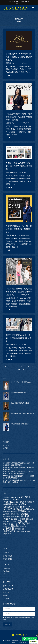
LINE (5, 574)
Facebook (6, 571)
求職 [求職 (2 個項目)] (29, 511)
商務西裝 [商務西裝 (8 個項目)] (7, 504)
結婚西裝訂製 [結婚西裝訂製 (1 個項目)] (7, 517)
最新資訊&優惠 (8, 589)
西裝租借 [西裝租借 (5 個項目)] (7, 524)
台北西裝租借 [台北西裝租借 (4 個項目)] (14, 500)
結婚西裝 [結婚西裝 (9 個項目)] (24, 514)
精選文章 (6, 592)
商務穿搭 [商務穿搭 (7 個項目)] (31, 502)
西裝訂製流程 (8, 556)
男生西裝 (8, 235)
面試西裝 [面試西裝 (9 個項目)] (7, 533)
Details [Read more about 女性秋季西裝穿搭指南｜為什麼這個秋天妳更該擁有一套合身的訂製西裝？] (8, 138)
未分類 (5, 448)
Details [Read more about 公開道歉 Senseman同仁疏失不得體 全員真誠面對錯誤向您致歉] (8, 75)
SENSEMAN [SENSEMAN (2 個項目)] (7, 497)
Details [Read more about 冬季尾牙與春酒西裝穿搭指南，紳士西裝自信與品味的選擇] (8, 187)
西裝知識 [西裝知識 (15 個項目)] (22, 521)
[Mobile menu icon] (33, 8)
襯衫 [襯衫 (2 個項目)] (12, 517)
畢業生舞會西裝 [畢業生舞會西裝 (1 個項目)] (15, 514)
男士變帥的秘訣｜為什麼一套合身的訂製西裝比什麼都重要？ (19, 229)
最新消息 (8, 63)
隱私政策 (6, 553)
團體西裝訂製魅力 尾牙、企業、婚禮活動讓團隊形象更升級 (19, 338)
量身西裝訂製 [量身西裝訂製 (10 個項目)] (9, 531)
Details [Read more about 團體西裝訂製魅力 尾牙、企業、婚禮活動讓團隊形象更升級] (8, 359)
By (15, 63)
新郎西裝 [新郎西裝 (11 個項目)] (22, 511)
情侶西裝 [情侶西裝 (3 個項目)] (14, 511)
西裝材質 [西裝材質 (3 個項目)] (6, 522)
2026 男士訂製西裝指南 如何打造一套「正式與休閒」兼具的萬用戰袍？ (19, 481)
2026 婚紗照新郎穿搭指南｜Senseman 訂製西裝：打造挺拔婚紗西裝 (19, 477)
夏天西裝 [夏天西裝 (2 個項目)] (15, 504)
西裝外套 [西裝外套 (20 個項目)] (8, 519)
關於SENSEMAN (9, 586)
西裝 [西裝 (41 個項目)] (27, 516)
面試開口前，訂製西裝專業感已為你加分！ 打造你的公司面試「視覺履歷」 (18, 464)
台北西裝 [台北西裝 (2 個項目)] (6, 500)
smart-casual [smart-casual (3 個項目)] (16, 497)
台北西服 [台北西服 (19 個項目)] (26, 497)
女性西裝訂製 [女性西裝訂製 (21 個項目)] (23, 507)
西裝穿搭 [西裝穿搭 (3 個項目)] (14, 524)
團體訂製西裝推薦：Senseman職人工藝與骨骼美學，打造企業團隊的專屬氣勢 (19, 473)
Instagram (7, 568)
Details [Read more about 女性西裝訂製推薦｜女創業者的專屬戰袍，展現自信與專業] (8, 310)
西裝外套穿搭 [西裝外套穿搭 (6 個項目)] (20, 519)
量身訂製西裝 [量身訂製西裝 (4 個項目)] (21, 531)
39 (19, 369)
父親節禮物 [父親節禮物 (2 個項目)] (7, 514)
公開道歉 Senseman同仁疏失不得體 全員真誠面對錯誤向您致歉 (19, 57)
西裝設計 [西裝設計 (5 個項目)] (7, 526)
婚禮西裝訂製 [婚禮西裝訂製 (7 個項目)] (29, 509)
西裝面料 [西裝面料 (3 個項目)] (23, 526)
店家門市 (6, 599)
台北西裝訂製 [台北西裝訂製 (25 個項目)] (11, 502)
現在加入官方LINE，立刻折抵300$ (19, 1)
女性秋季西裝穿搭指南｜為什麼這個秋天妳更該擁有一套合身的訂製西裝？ (19, 117)
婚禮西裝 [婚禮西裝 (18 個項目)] (18, 509)
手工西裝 (6, 446)
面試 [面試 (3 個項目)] (29, 531)
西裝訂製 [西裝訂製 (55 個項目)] (24, 524)
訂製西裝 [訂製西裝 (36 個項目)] (9, 529)
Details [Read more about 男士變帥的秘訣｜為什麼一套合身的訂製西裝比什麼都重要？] (8, 250)
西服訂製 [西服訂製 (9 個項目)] (19, 516)
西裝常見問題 (8, 559)
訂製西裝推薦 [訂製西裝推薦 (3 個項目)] (20, 529)
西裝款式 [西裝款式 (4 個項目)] (14, 522)
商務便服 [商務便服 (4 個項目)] (23, 502)
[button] (33, 642)
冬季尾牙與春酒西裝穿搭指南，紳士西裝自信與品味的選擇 (19, 166)
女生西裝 (8, 123)
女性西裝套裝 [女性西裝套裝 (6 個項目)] (9, 507)
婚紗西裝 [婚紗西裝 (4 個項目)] (7, 511)
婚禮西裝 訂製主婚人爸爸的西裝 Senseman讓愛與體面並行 (18, 468)
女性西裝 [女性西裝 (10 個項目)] (22, 504)
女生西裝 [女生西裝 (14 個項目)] (8, 509)
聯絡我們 (6, 595)
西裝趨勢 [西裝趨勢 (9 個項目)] (15, 526)
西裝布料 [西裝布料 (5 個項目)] (29, 519)
